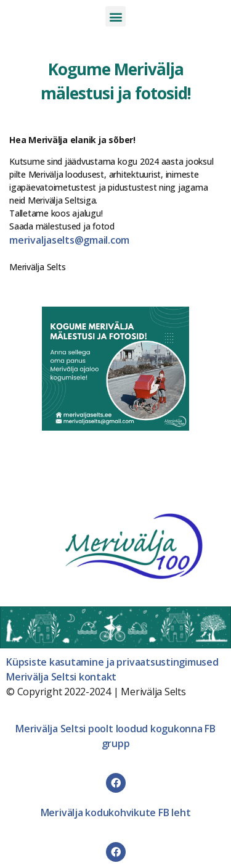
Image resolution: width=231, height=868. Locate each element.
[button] (115, 16)
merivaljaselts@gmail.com (69, 240)
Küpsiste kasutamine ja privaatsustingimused (112, 662)
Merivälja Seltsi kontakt (61, 677)
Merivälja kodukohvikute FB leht (116, 812)
